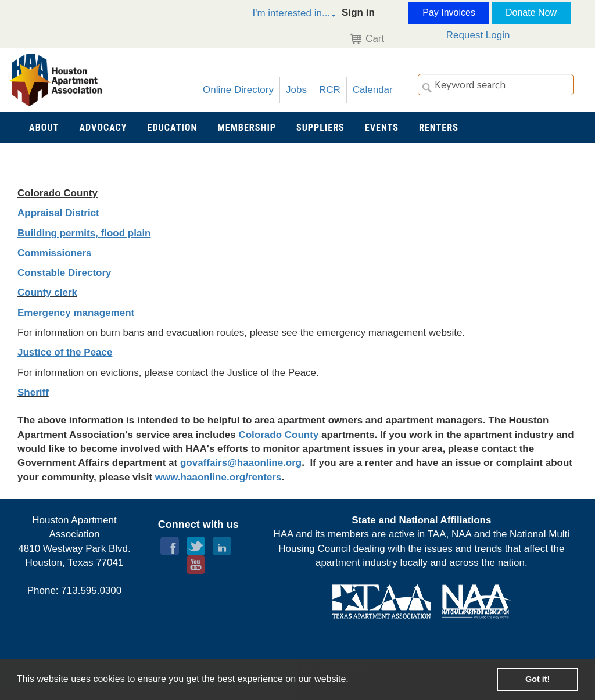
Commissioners (55, 253)
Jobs (296, 90)
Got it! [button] (537, 679)
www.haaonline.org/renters (218, 477)
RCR (330, 90)
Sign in (358, 12)
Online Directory (238, 90)
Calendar (373, 90)
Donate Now (531, 12)
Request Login (478, 35)
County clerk (47, 292)
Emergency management (76, 313)
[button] (282, 15)
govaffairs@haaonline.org (241, 463)
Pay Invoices (449, 12)
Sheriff (33, 392)
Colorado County (278, 435)
